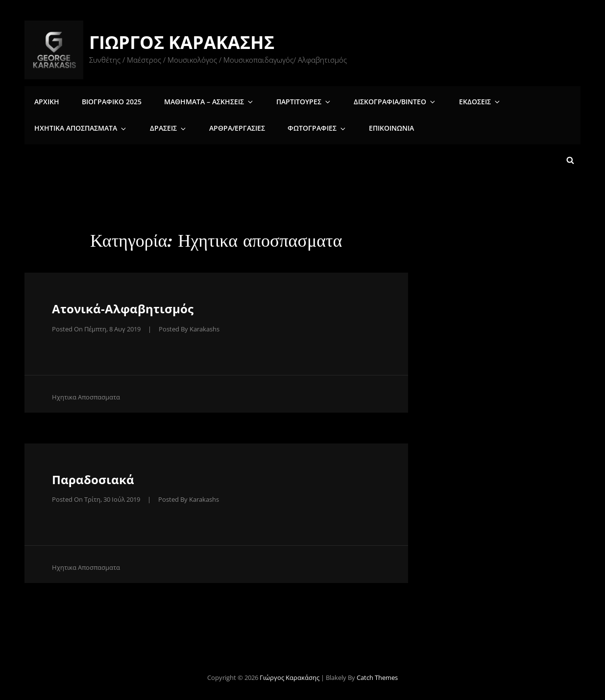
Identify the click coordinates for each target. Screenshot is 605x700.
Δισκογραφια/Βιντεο (378, 100)
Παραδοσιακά (93, 476)
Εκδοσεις (458, 100)
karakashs (205, 325)
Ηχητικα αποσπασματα (80, 127)
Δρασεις (162, 127)
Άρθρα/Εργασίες (226, 127)
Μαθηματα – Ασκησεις (202, 100)
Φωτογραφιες (303, 127)
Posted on (96, 325)
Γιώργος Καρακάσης (183, 42)
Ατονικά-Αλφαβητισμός (123, 305)
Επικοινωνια (372, 127)
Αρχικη (46, 100)
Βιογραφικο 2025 (108, 100)
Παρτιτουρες (292, 100)
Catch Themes (377, 674)
